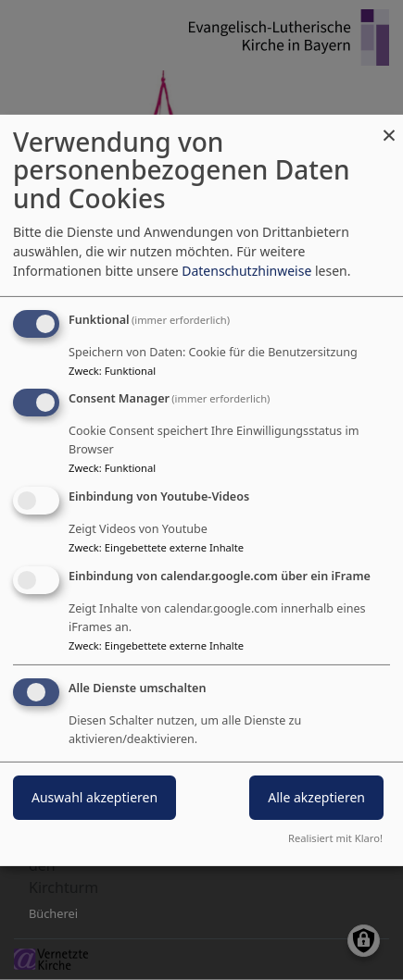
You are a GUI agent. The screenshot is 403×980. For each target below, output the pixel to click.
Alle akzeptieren (316, 797)
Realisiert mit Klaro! (335, 838)
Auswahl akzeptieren (94, 797)
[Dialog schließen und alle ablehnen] (389, 125)
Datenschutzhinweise (246, 271)
